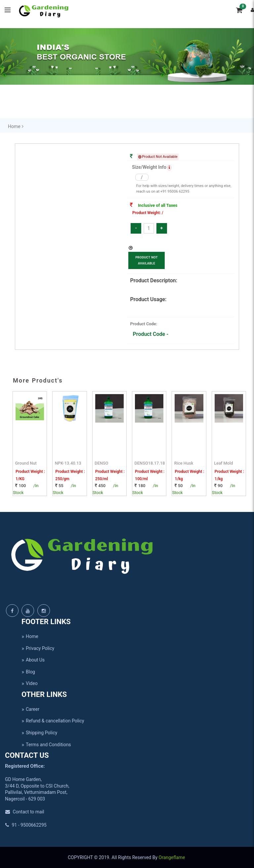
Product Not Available (147, 260)
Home (30, 636)
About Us (33, 660)
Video (30, 683)
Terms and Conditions (46, 745)
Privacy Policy (38, 648)
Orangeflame (172, 857)
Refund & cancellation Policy (53, 721)
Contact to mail (24, 812)
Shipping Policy (39, 733)
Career (30, 709)
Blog (28, 672)
